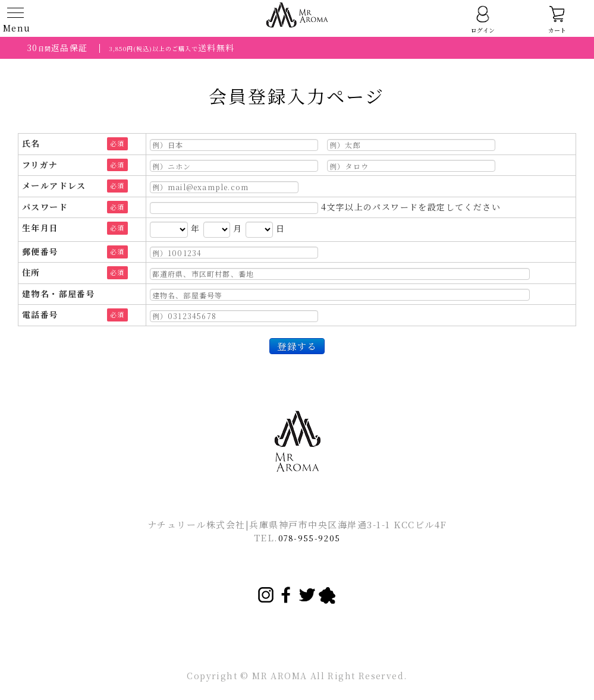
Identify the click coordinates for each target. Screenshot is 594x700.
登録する (297, 346)
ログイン (483, 20)
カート (557, 20)
